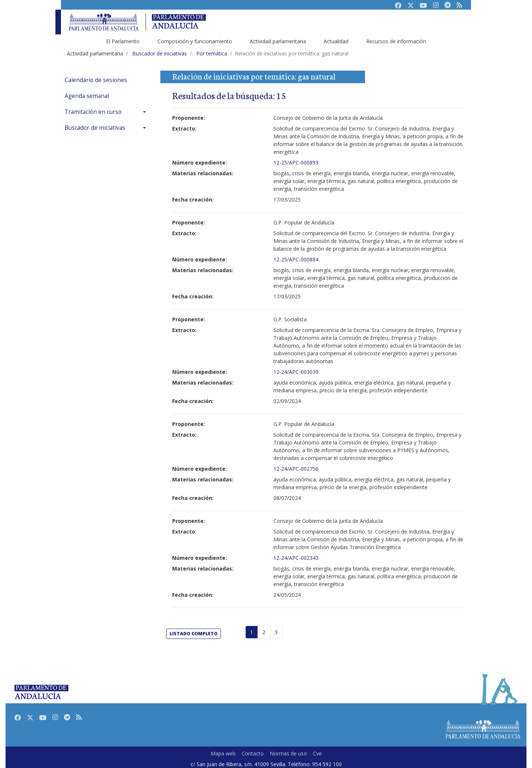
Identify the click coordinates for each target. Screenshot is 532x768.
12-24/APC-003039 (296, 372)
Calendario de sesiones (96, 80)
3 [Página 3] (276, 632)
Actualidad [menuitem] (336, 41)
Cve (317, 753)
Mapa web (223, 753)
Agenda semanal (87, 96)
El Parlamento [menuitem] (123, 41)
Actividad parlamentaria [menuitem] (278, 41)
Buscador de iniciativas (95, 128)
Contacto (253, 753)
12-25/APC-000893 (296, 163)
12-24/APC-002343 (296, 558)
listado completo (194, 634)
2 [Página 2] (264, 632)
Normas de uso (288, 753)
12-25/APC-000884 (296, 259)
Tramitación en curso (93, 112)
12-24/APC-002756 (296, 469)
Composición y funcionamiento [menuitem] (195, 41)
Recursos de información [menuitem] (396, 41)
